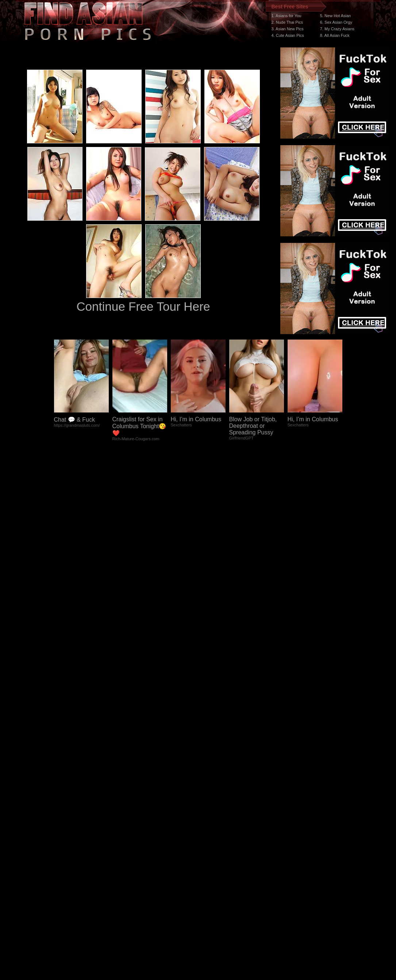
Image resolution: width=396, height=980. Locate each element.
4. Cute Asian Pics (288, 35)
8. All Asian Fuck (335, 35)
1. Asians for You (287, 16)
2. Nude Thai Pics (287, 22)
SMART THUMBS (211, 842)
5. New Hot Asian (335, 16)
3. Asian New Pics (288, 29)
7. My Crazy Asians (337, 29)
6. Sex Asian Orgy (336, 22)
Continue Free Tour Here (143, 307)
